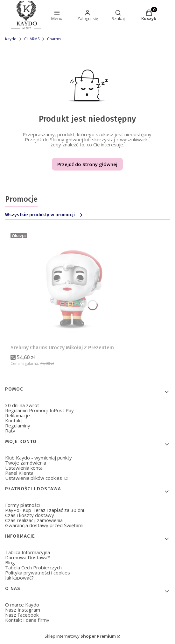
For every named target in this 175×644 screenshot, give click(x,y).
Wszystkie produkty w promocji (44, 215)
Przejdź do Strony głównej (87, 164)
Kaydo (11, 39)
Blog (10, 562)
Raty (10, 431)
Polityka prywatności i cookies (38, 573)
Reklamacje (17, 415)
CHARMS (32, 39)
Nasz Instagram (23, 610)
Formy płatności (22, 505)
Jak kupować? (19, 578)
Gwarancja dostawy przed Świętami (44, 525)
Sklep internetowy (80, 636)
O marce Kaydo (22, 605)
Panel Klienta (19, 473)
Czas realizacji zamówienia (34, 520)
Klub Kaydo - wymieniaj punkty (38, 458)
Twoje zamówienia (26, 463)
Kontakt (14, 420)
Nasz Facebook (22, 615)
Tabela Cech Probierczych (33, 567)
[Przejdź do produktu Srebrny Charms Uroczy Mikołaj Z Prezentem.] (74, 286)
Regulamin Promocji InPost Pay (39, 410)
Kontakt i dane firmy (27, 620)
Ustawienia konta (24, 468)
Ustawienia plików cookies (34, 478)
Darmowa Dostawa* (28, 557)
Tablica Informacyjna (28, 552)
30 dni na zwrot (22, 405)
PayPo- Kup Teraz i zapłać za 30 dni (45, 510)
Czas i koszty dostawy (30, 515)
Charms (54, 39)
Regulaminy (18, 426)
